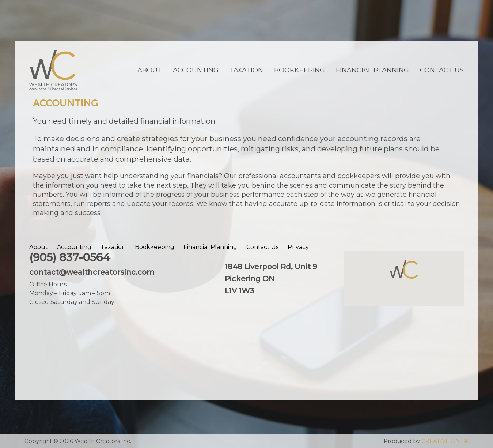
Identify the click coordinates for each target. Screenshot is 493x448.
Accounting (196, 70)
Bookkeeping (299, 70)
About (150, 70)
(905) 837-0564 (70, 257)
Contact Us (442, 70)
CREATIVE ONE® (445, 441)
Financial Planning (372, 70)
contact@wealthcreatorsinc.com (92, 272)
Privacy (298, 247)
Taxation (246, 70)
